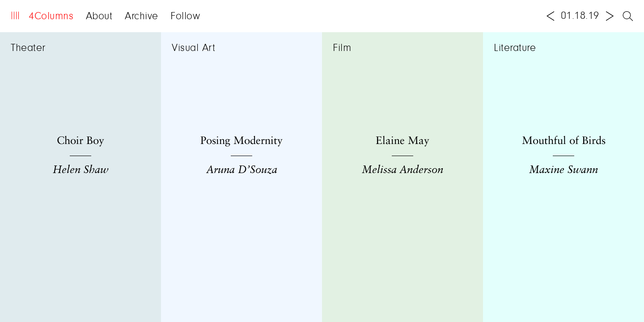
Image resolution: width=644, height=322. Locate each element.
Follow (185, 17)
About (99, 17)
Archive (142, 17)
